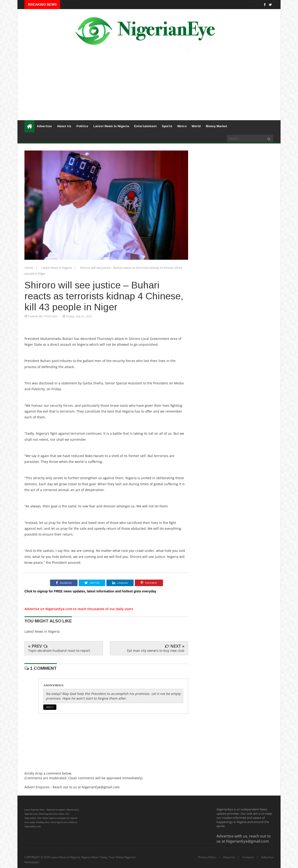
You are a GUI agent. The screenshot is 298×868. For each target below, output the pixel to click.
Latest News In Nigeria (111, 126)
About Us (64, 126)
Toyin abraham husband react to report (59, 651)
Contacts (248, 857)
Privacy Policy (207, 857)
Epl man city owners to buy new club (156, 651)
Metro (182, 126)
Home (29, 268)
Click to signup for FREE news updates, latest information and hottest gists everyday (90, 591)
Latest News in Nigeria (57, 268)
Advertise (44, 126)
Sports (167, 126)
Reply (50, 707)
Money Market (217, 126)
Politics (82, 126)
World (196, 126)
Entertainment (145, 126)
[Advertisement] (149, 88)
